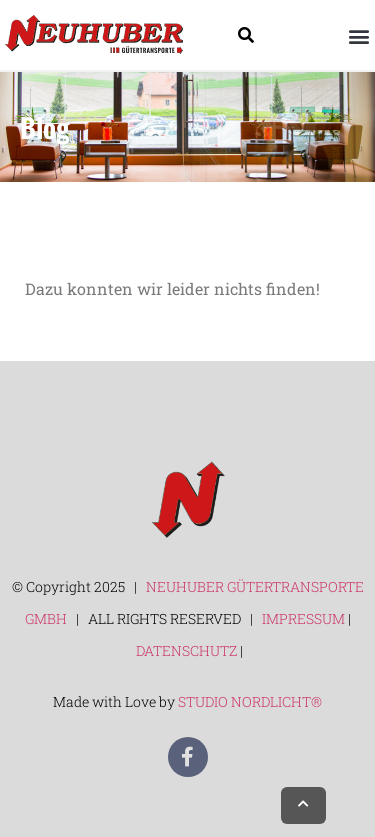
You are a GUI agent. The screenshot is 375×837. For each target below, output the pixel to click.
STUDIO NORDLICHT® (250, 701)
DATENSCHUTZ (188, 650)
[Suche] (246, 35)
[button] (358, 35)
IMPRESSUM (303, 618)
